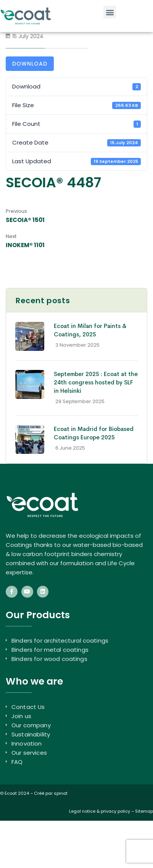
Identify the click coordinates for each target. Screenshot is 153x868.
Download (30, 64)
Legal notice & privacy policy (100, 811)
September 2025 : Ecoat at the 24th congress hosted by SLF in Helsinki (96, 382)
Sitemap (144, 811)
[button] (110, 12)
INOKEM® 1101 (25, 245)
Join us (21, 716)
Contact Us (28, 707)
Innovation (27, 743)
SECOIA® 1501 (25, 220)
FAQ (17, 762)
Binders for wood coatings (49, 659)
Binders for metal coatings (50, 650)
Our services (29, 753)
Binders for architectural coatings (60, 641)
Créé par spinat (51, 793)
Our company (31, 725)
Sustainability (31, 734)
